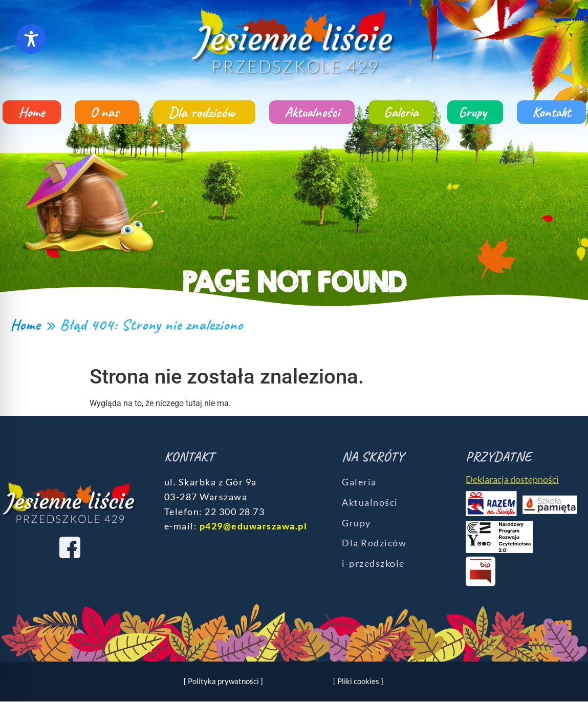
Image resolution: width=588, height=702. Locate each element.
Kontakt (551, 112)
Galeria (401, 112)
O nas (107, 112)
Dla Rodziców (374, 543)
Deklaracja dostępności (512, 479)
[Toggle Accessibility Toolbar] (31, 39)
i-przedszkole (373, 563)
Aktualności (312, 112)
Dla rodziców (204, 112)
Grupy (475, 112)
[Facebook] (70, 547)
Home (31, 112)
